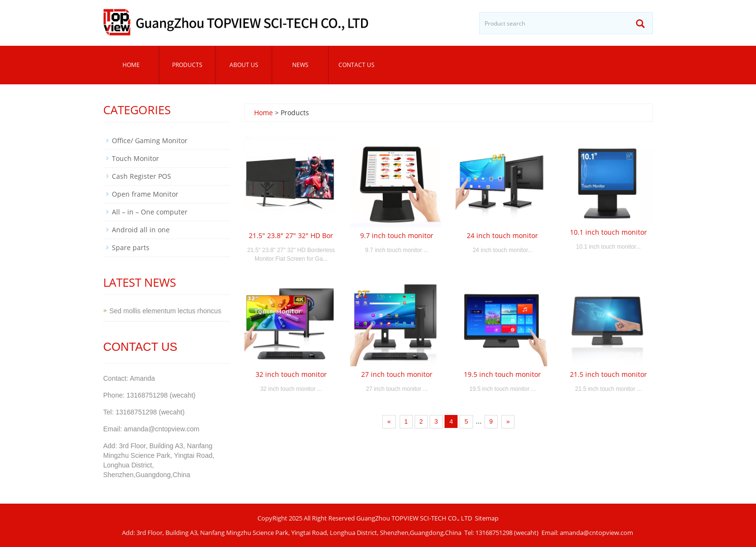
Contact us (357, 65)
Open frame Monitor (145, 194)
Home (131, 65)
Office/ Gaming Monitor (150, 140)
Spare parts (131, 247)
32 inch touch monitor (291, 374)
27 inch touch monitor (397, 374)
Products (187, 65)
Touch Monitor (135, 158)
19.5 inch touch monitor (502, 374)
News (300, 65)
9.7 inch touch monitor (397, 235)
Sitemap (487, 518)
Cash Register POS (142, 176)
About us (244, 65)
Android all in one (141, 230)
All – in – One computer (150, 212)
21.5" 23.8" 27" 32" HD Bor (291, 235)
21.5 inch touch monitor (608, 374)
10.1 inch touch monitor (608, 232)
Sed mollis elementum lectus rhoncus (165, 311)
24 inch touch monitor (502, 235)
